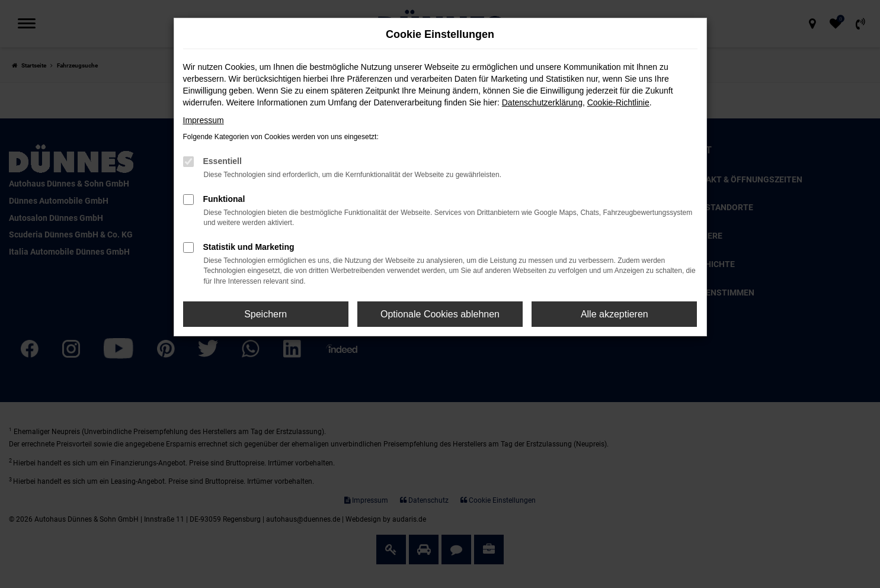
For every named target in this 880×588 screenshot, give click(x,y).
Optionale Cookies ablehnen (440, 314)
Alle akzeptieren (615, 314)
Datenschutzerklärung (542, 102)
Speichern (265, 314)
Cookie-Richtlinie (618, 102)
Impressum (204, 120)
